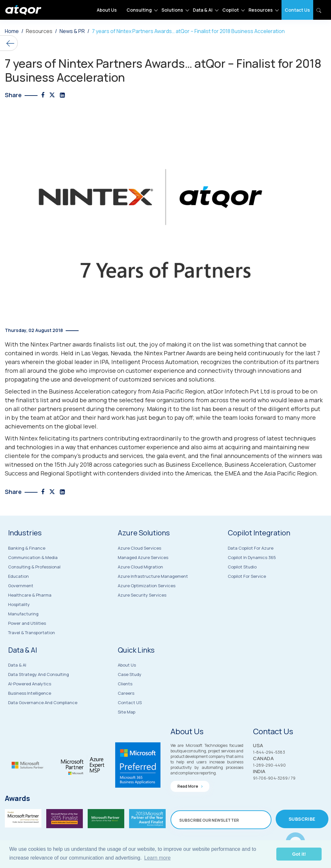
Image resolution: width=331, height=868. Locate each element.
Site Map (127, 735)
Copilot (231, 10)
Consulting (139, 10)
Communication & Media (33, 577)
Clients (125, 706)
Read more (190, 806)
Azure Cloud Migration (140, 588)
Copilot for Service (247, 598)
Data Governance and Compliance (43, 725)
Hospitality (19, 624)
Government (21, 606)
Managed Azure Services (143, 578)
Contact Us (297, 10)
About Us (107, 10)
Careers (126, 716)
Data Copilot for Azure (251, 569)
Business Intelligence (30, 715)
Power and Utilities (27, 643)
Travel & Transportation (32, 653)
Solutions (172, 10)
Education (18, 596)
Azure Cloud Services (139, 569)
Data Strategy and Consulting (39, 696)
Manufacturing (23, 634)
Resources (261, 10)
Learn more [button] (158, 858)
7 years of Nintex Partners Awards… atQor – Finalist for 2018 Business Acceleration (188, 31)
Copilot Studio (242, 588)
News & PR (72, 31)
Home (12, 31)
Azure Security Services (142, 616)
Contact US (130, 725)
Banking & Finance (27, 568)
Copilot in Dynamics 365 (252, 579)
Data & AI (203, 10)
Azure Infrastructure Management (153, 597)
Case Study (130, 697)
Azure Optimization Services (147, 606)
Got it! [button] (299, 854)
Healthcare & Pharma (30, 615)
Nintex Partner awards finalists (73, 344)
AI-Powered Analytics (30, 706)
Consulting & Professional (34, 587)
